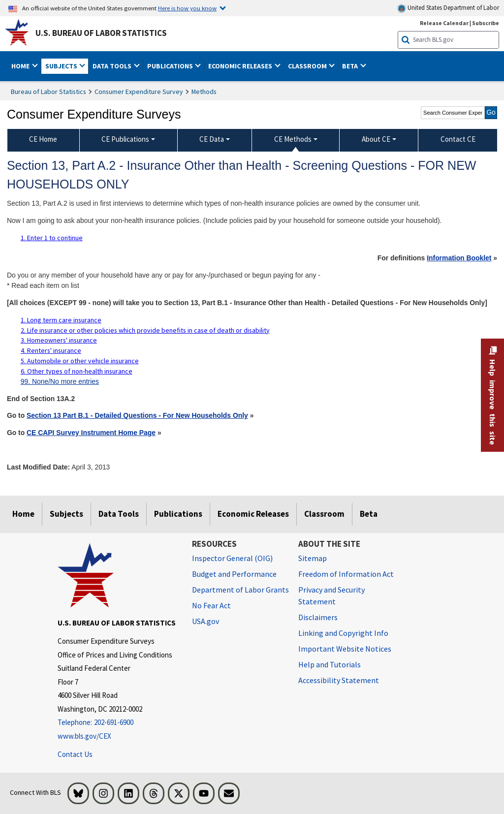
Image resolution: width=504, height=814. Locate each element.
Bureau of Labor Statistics (48, 92)
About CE (376, 139)
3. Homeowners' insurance (59, 340)
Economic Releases (253, 514)
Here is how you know (187, 8)
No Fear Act (211, 605)
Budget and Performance (234, 574)
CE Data (212, 139)
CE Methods (293, 139)
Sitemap (313, 558)
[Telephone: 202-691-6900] (117, 723)
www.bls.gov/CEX (84, 736)
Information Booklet (459, 258)
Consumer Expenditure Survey (139, 92)
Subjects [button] (62, 66)
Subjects (66, 514)
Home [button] (21, 66)
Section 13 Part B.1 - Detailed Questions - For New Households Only (137, 415)
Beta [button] (351, 66)
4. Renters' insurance (51, 350)
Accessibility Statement (339, 680)
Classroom (324, 514)
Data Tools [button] (113, 66)
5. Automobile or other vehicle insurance (80, 361)
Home (23, 514)
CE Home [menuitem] (43, 139)
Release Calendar (444, 23)
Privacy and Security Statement (331, 595)
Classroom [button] (308, 66)
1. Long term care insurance (61, 320)
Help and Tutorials (330, 664)
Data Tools (119, 514)
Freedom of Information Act (346, 574)
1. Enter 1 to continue (52, 238)
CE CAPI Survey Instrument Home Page (91, 433)
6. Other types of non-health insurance (77, 371)
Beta (369, 514)
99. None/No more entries (60, 381)
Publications (178, 514)
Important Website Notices (345, 649)
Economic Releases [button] (241, 66)
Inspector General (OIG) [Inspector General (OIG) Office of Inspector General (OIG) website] (232, 558)
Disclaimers (318, 617)
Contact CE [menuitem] (458, 139)
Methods (204, 92)
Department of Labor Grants (240, 590)
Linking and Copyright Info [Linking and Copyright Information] (343, 633)
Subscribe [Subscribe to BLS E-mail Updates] (486, 23)
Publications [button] (171, 66)
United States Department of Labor (448, 8)
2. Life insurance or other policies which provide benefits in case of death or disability (145, 330)
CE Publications (125, 139)
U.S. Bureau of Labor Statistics (101, 33)
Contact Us (75, 754)
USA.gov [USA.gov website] (205, 621)
